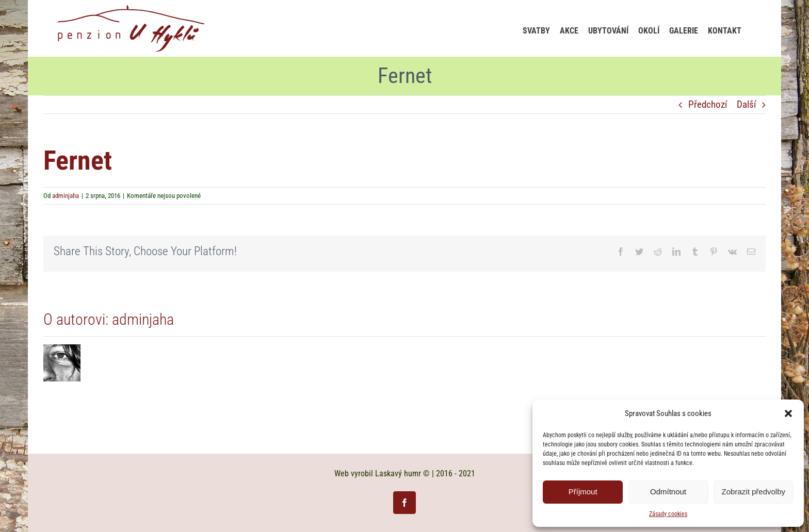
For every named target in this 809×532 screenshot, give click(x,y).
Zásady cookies (668, 514)
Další (746, 104)
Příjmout (583, 492)
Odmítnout (668, 492)
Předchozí (708, 104)
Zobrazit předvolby (754, 492)
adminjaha (66, 196)
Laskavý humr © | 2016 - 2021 (425, 473)
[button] (788, 413)
